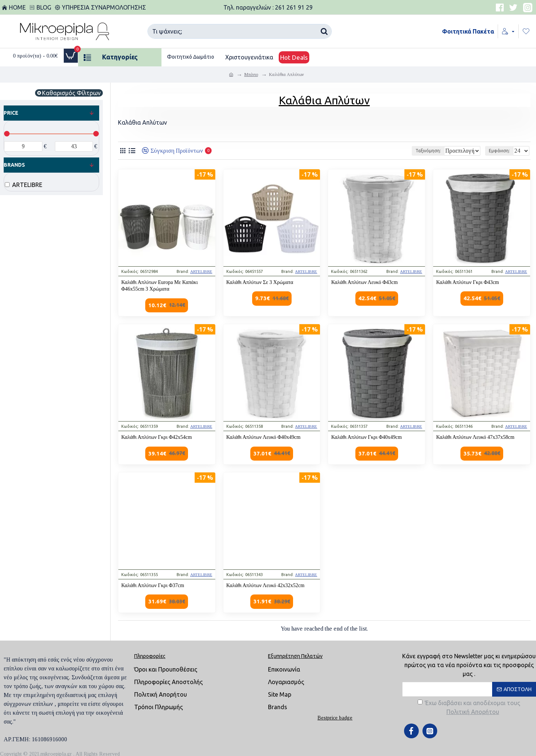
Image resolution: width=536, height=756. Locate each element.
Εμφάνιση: (502, 151)
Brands (14, 165)
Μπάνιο (251, 74)
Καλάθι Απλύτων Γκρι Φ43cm (467, 282)
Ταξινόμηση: (410, 151)
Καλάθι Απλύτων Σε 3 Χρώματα (260, 282)
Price (11, 113)
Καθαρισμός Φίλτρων (71, 93)
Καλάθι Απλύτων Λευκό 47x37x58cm (475, 437)
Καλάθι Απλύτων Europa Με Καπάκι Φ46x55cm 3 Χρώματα (159, 286)
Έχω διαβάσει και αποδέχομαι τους (469, 708)
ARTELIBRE (201, 271)
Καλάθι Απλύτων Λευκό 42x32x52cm (265, 585)
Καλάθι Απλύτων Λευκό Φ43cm (364, 282)
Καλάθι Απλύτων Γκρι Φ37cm (153, 585)
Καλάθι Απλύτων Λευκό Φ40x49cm (263, 437)
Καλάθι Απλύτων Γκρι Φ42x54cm (156, 437)
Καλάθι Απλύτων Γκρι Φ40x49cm (366, 437)
